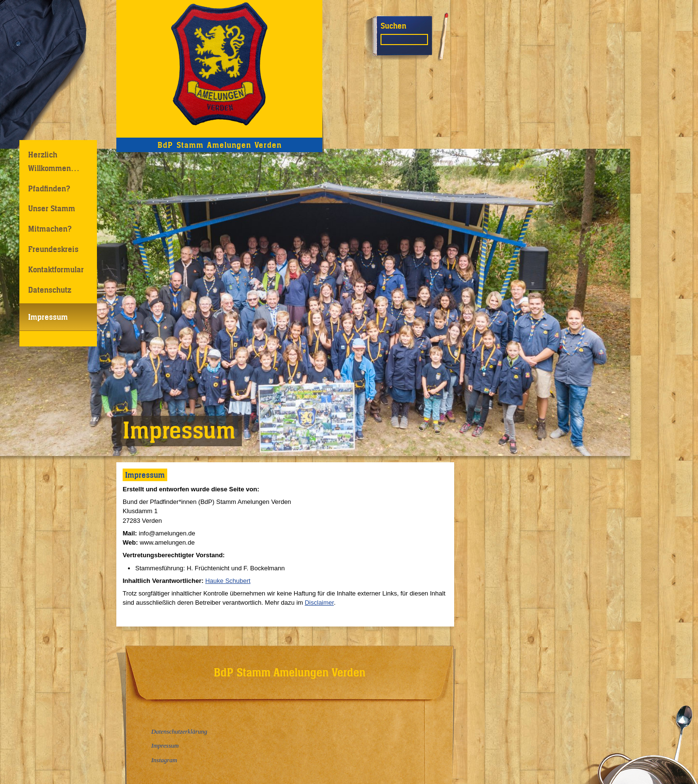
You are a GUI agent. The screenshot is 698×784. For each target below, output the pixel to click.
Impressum (48, 317)
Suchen (393, 26)
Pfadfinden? (49, 188)
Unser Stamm (52, 208)
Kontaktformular (56, 269)
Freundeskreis (53, 249)
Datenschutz (50, 290)
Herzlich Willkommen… (54, 161)
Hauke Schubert (228, 581)
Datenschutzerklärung (179, 731)
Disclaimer (319, 603)
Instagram (164, 760)
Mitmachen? (50, 229)
